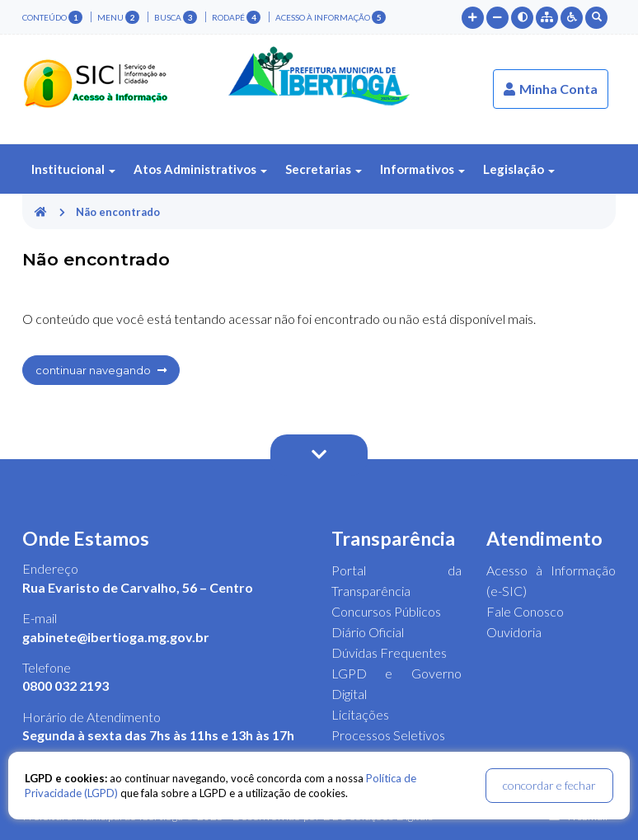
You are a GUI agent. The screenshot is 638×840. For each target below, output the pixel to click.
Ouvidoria (514, 632)
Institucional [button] (73, 169)
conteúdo (52, 17)
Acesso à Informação (331, 17)
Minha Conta (551, 89)
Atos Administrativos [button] (200, 169)
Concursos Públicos (386, 611)
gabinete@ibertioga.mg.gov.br (116, 637)
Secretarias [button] (324, 169)
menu (118, 17)
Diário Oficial (368, 632)
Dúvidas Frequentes (389, 652)
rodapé (236, 17)
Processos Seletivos (388, 735)
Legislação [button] (519, 169)
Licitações (360, 714)
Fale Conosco (525, 611)
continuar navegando (101, 370)
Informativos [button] (422, 169)
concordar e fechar (549, 785)
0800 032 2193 (66, 685)
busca (176, 17)
